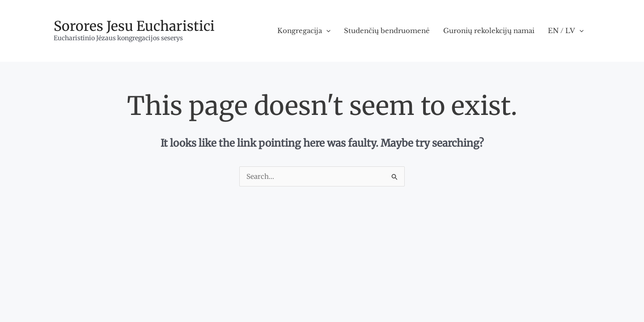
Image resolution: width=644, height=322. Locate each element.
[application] (326, 31)
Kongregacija (304, 31)
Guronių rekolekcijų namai (489, 31)
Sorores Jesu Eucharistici (134, 26)
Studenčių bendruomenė (387, 31)
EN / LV (566, 31)
